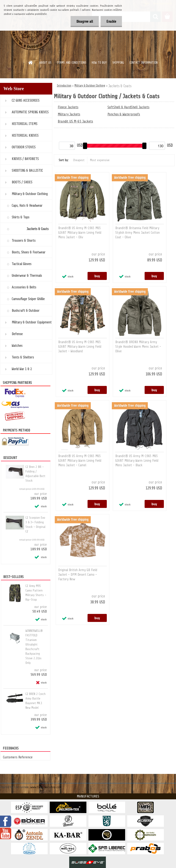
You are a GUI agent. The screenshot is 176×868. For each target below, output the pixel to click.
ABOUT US (45, 63)
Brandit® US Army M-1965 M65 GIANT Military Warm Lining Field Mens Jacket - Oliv (80, 233)
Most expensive (100, 160)
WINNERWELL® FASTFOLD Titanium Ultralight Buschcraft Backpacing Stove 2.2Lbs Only (34, 647)
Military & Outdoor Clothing (90, 85)
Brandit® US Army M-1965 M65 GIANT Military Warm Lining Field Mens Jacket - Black (137, 461)
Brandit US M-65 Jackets (75, 121)
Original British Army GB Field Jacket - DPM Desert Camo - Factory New (78, 575)
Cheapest (79, 160)
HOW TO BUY (99, 63)
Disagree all (85, 22)
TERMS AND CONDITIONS (71, 63)
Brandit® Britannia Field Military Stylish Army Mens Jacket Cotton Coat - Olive (137, 233)
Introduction (64, 85)
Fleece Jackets (68, 107)
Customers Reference (18, 757)
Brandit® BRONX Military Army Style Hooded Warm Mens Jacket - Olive (138, 347)
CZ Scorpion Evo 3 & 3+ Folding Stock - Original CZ (35, 525)
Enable (111, 22)
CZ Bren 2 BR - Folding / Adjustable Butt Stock (35, 474)
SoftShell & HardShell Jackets (128, 107)
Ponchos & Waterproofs (124, 114)
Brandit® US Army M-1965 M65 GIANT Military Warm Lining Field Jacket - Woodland (80, 347)
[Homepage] (31, 62)
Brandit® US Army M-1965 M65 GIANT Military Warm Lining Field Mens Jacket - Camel (80, 461)
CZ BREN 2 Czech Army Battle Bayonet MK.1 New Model (36, 701)
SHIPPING (118, 63)
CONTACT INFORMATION (144, 63)
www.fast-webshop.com (46, 787)
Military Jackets (69, 114)
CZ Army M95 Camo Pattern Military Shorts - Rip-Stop (36, 593)
